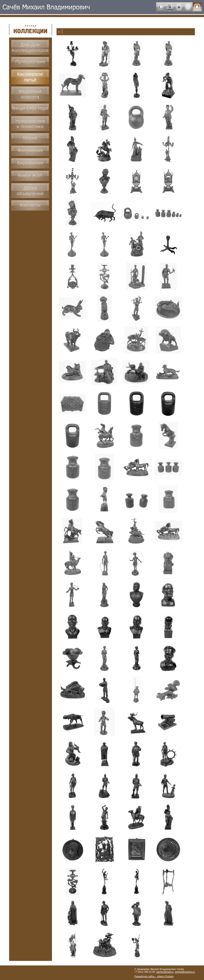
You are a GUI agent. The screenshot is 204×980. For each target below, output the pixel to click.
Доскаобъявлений (30, 191)
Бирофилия (30, 163)
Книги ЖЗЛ (30, 175)
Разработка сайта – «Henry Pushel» (154, 976)
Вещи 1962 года (30, 108)
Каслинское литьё (30, 77)
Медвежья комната (30, 94)
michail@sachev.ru (185, 972)
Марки (30, 138)
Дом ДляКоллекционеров (30, 47)
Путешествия (30, 62)
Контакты (30, 205)
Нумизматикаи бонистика (30, 123)
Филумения (30, 150)
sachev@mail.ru (165, 972)
